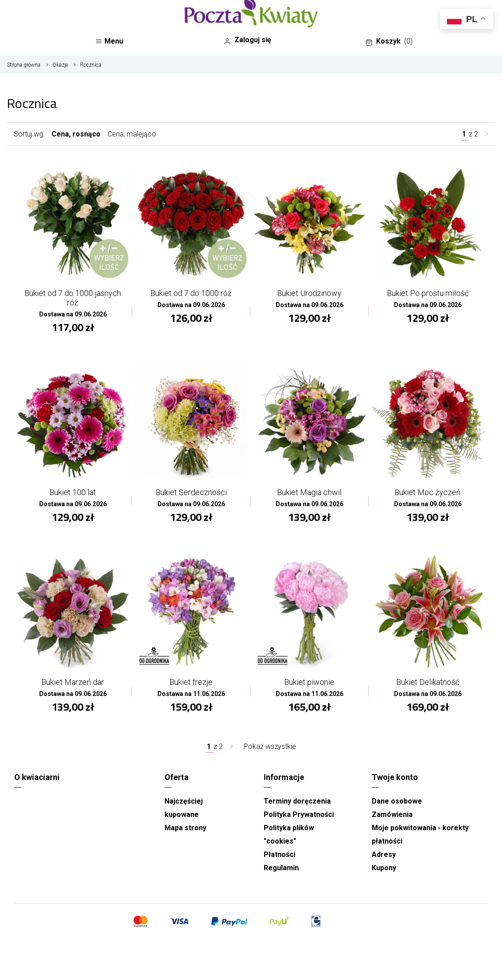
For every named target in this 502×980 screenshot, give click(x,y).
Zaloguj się (247, 40)
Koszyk (389, 41)
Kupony (384, 868)
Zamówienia (392, 814)
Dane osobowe (397, 801)
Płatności (279, 854)
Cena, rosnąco (76, 134)
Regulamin (281, 868)
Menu (109, 41)
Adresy (384, 854)
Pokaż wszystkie (270, 746)
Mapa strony (185, 828)
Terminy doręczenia (297, 801)
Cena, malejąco (132, 134)
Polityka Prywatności (299, 814)
